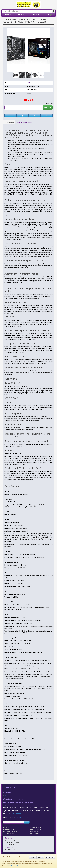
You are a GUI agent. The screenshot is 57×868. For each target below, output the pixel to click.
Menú (8, 15)
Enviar (27, 822)
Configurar (33, 857)
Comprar (48, 107)
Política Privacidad (9, 829)
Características (9, 122)
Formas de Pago (35, 832)
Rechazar (41, 857)
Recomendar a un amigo (25, 122)
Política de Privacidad (16, 813)
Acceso (22, 15)
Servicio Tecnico (35, 834)
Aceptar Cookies (50, 857)
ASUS (28, 83)
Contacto (36, 15)
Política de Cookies (12, 866)
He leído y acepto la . (17, 817)
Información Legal (36, 827)
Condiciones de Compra (11, 832)
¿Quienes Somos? (9, 834)
